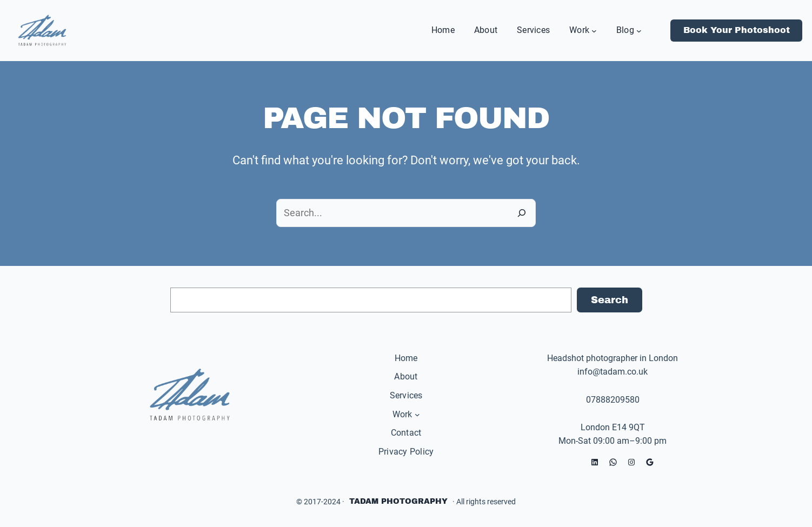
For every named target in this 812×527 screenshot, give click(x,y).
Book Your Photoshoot (737, 30)
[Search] (522, 213)
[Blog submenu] (639, 30)
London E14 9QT (613, 427)
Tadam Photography (398, 501)
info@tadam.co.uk (613, 372)
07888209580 (613, 400)
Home (406, 358)
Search (610, 300)
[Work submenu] (594, 30)
